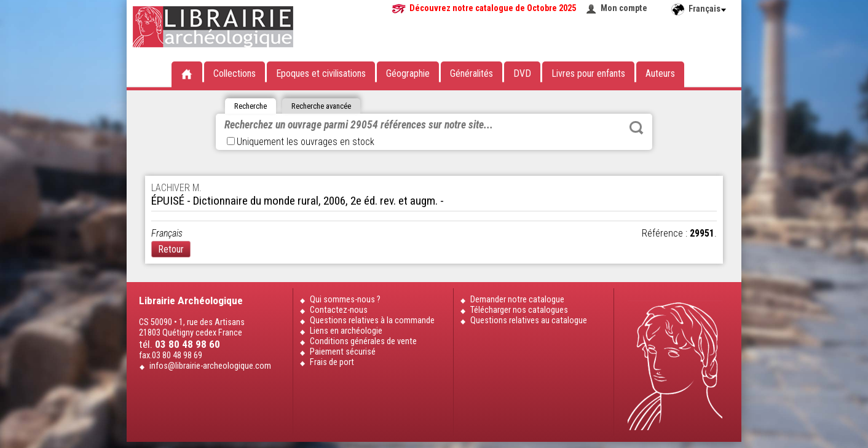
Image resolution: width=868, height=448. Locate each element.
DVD (522, 73)
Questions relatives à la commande (372, 320)
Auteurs (660, 73)
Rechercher (636, 128)
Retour (171, 249)
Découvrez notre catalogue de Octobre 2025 (493, 8)
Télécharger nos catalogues (519, 310)
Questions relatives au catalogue (529, 320)
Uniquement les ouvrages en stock (301, 142)
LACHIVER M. (176, 188)
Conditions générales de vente (363, 341)
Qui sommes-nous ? (345, 300)
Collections (235, 73)
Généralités (471, 73)
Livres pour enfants (588, 73)
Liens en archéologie (346, 331)
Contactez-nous (339, 310)
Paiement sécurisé (343, 352)
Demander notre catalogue (517, 300)
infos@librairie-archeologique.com (210, 366)
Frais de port (332, 362)
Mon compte (624, 8)
